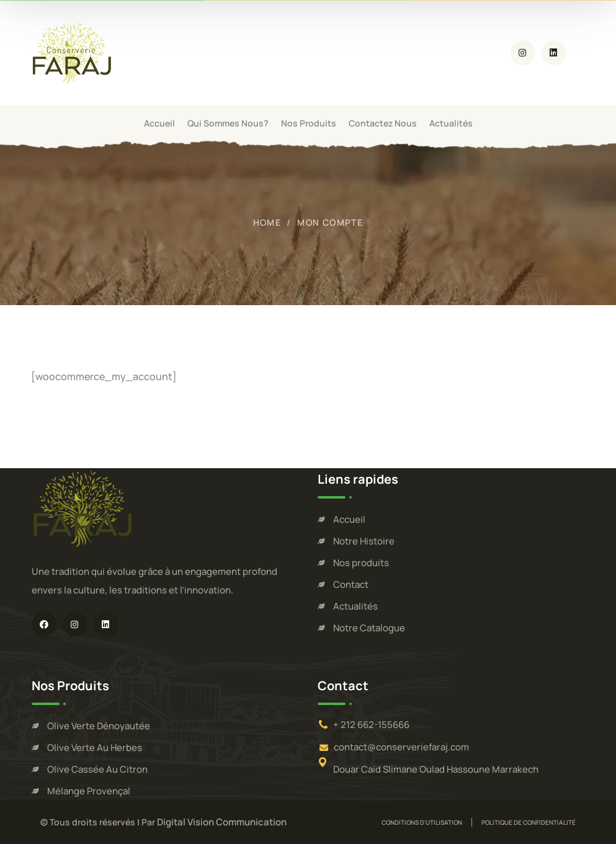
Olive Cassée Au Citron (97, 769)
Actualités (355, 606)
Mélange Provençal (89, 791)
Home (267, 222)
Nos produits (361, 563)
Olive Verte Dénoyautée (99, 726)
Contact (351, 584)
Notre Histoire (364, 541)
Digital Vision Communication (222, 822)
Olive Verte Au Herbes (95, 748)
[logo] (73, 52)
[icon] (523, 53)
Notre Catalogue (369, 628)
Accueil (349, 519)
